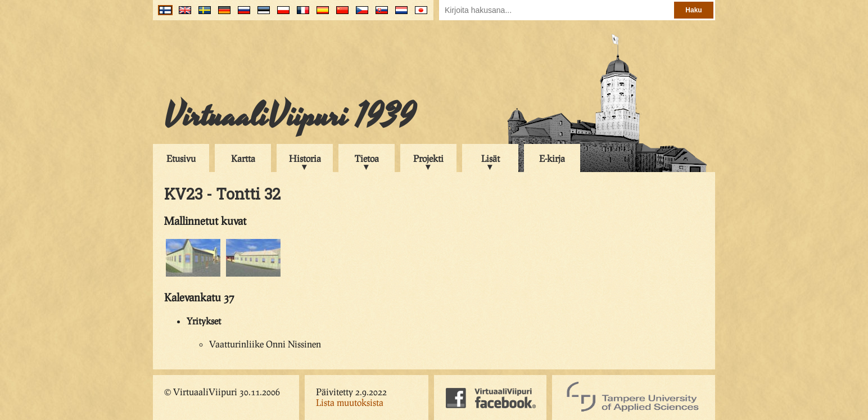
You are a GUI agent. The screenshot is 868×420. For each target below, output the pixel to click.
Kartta (243, 158)
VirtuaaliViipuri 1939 (290, 116)
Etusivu (181, 158)
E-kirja (552, 158)
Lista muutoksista (350, 402)
